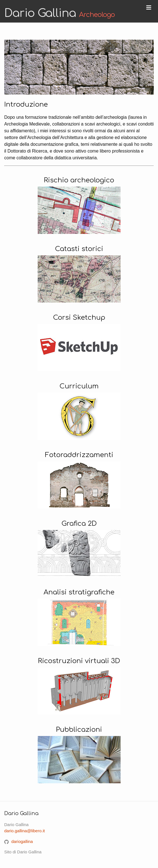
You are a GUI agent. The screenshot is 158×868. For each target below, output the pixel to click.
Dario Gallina (59, 13)
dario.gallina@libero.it (24, 831)
